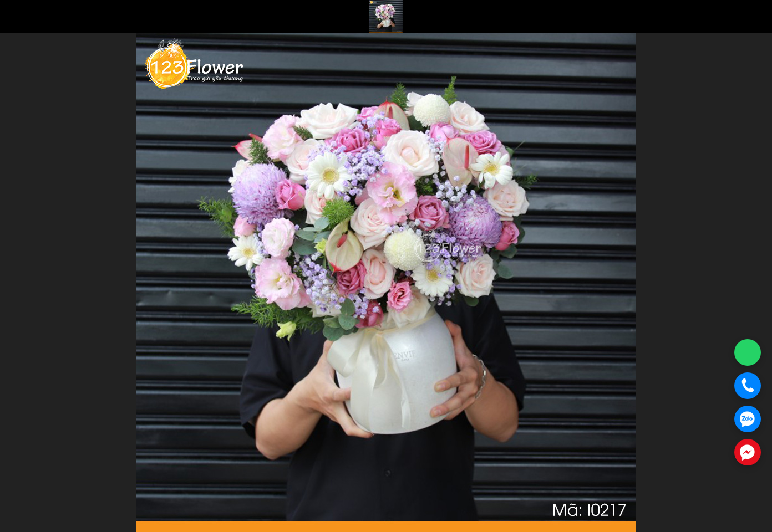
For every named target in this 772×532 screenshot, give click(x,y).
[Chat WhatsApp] (748, 352)
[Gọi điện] (748, 386)
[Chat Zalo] (748, 419)
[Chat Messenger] (748, 452)
